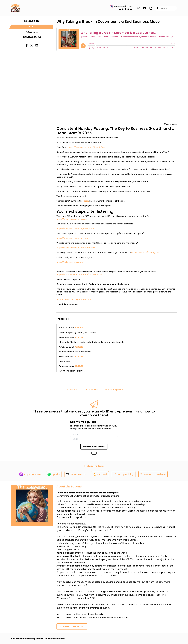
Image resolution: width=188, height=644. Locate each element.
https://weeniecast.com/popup (72, 219)
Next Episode (71, 390)
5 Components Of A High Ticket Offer (74, 299)
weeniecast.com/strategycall (145, 253)
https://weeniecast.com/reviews (72, 238)
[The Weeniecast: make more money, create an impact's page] (149, 8)
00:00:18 (79, 328)
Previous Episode (114, 390)
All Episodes (92, 390)
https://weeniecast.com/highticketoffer (76, 229)
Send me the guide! (94, 447)
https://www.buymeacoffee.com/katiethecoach (79, 275)
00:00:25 (79, 347)
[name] (94, 434)
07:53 (86, 201)
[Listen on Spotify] (54, 474)
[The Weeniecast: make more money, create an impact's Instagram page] (139, 8)
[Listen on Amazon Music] (76, 474)
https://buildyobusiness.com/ (70, 262)
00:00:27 (79, 356)
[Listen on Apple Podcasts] (30, 474)
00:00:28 (79, 366)
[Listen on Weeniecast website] (154, 474)
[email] (94, 439)
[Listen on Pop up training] (124, 474)
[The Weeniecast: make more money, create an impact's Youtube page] (143, 8)
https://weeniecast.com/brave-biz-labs (76, 248)
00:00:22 (79, 337)
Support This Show (72, 627)
